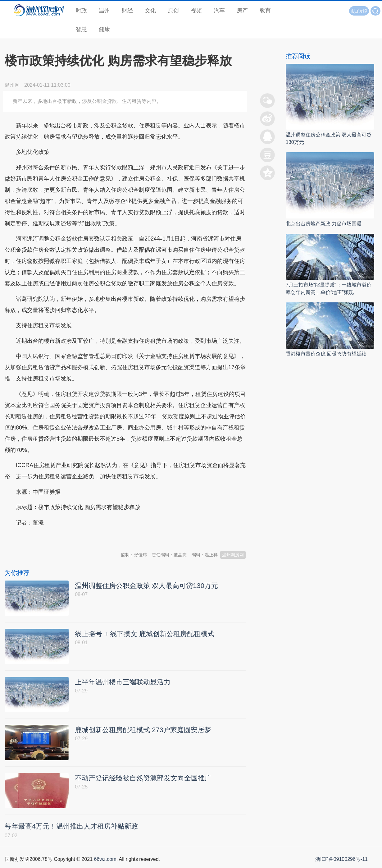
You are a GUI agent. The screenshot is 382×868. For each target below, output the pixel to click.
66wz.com (105, 861)
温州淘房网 (233, 555)
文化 (150, 11)
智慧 (81, 29)
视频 (196, 11)
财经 (127, 11)
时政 (81, 11)
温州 (104, 11)
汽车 (219, 11)
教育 (265, 11)
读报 (359, 11)
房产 (242, 11)
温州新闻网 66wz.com (60, 538)
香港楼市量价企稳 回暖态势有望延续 (326, 354)
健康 (104, 29)
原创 (173, 11)
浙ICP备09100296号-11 (341, 861)
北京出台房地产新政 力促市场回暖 (324, 224)
